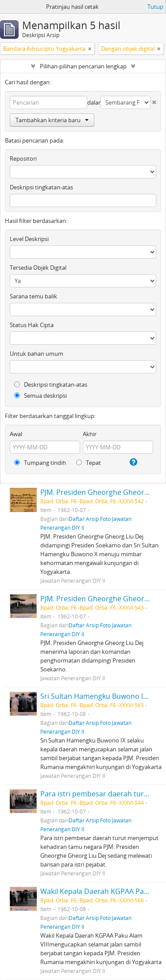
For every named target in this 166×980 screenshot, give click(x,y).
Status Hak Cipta (32, 325)
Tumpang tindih (40, 463)
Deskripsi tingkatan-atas (41, 187)
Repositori (23, 158)
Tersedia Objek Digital (38, 268)
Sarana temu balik (33, 296)
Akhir (90, 434)
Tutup (155, 7)
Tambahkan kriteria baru (52, 120)
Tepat (89, 463)
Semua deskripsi (41, 396)
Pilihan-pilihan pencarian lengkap (83, 66)
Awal (16, 434)
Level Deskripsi (29, 239)
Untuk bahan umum (37, 354)
